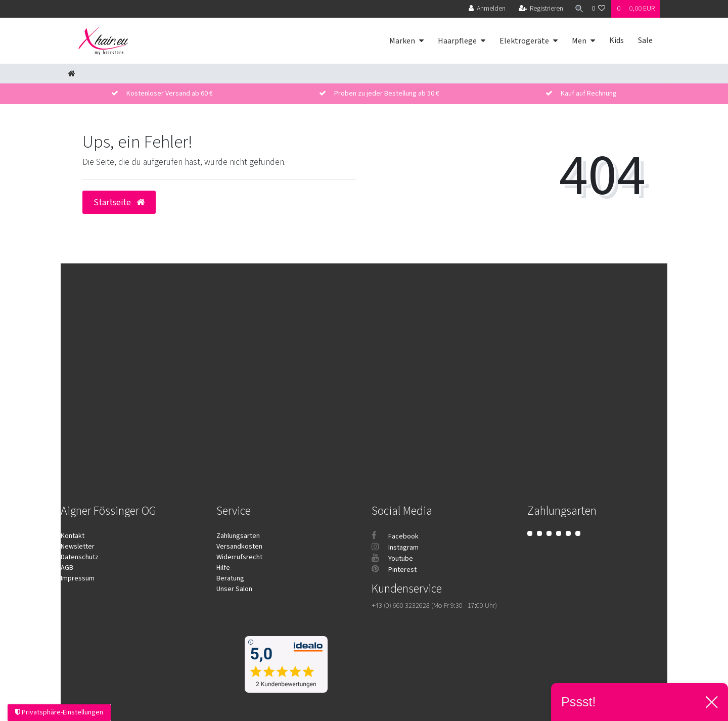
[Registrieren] (538, 9)
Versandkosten (239, 547)
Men (579, 41)
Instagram (395, 548)
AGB (67, 568)
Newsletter (78, 547)
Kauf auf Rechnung (589, 94)
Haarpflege (457, 41)
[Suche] (576, 9)
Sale (645, 40)
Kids (617, 40)
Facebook (395, 536)
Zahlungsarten (238, 536)
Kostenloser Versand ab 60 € (170, 94)
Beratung (230, 578)
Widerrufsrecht (239, 557)
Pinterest (394, 570)
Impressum (78, 578)
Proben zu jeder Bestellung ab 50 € (387, 94)
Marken (402, 41)
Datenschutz (80, 557)
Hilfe (223, 568)
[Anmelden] (484, 9)
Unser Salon (234, 589)
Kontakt (73, 536)
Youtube (392, 559)
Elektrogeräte (524, 41)
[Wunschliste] (599, 9)
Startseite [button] (119, 202)
